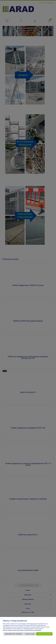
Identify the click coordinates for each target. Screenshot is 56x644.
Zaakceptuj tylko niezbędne (14, 634)
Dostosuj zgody (30, 634)
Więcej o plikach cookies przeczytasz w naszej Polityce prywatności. (22, 630)
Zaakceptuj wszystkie (44, 634)
